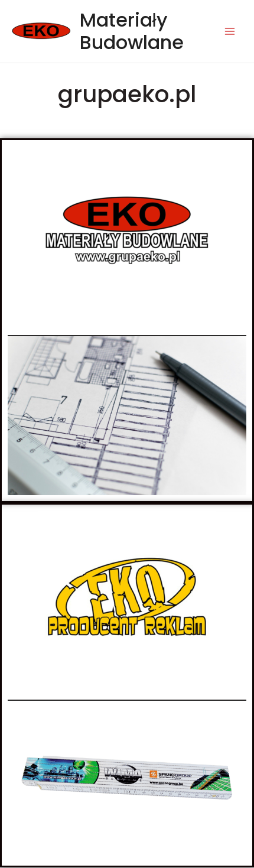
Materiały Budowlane (132, 31)
